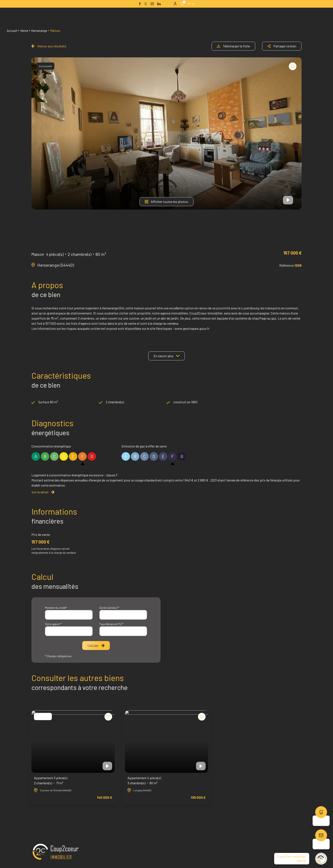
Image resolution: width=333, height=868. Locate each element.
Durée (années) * (109, 608)
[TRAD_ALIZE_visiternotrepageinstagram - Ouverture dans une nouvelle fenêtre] (152, 4)
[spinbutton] (123, 631)
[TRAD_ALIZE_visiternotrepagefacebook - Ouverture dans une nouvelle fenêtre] (140, 4)
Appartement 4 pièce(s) (144, 781)
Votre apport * (53, 624)
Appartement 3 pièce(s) (51, 781)
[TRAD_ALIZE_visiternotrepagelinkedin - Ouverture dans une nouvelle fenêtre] (159, 4)
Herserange (39, 30)
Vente (24, 30)
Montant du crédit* (56, 608)
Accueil (12, 30)
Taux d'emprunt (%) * (111, 624)
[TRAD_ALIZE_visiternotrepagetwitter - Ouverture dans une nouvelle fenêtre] (146, 4)
